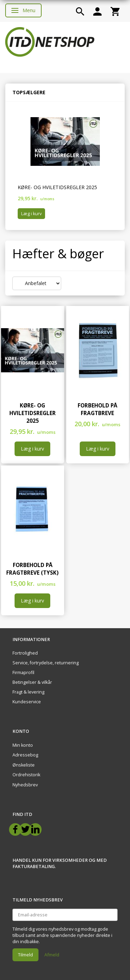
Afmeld (52, 955)
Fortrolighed (25, 653)
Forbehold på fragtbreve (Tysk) (32, 569)
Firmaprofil (23, 673)
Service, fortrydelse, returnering (46, 663)
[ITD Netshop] (50, 41)
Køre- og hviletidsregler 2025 (57, 187)
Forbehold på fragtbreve (97, 409)
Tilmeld (25, 955)
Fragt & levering (28, 692)
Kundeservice (27, 702)
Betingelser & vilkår (32, 682)
